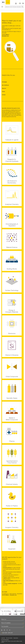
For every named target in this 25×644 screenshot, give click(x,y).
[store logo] (6, 2)
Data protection (16, 638)
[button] (19, 3)
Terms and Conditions (9, 638)
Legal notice (3, 638)
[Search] (22, 7)
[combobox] (14, 7)
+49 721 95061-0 (7, 611)
